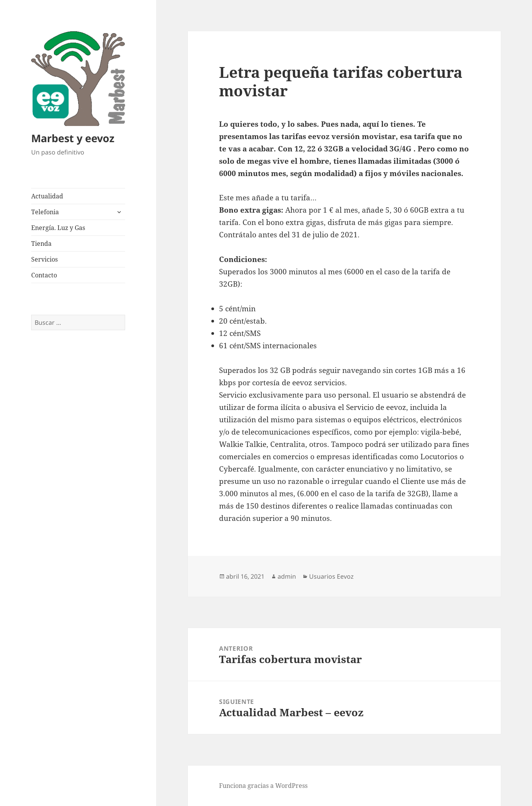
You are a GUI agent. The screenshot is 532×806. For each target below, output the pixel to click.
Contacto (44, 275)
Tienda (41, 243)
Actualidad (47, 196)
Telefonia (45, 212)
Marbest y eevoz (73, 138)
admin (287, 576)
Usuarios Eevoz (331, 576)
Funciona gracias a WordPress (263, 786)
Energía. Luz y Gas (58, 228)
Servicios (44, 259)
